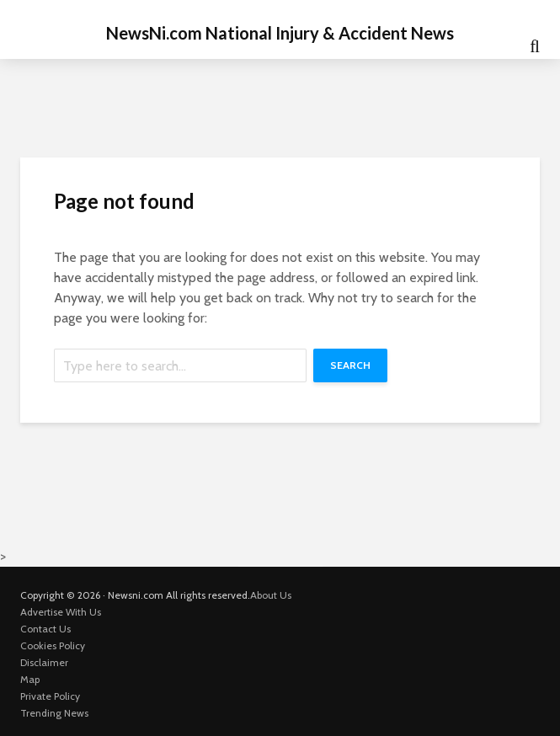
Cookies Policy (53, 645)
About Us (271, 595)
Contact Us (45, 629)
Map (30, 679)
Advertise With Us (61, 612)
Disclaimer (44, 662)
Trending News (54, 713)
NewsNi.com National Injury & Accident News (280, 33)
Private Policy (50, 696)
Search (350, 365)
